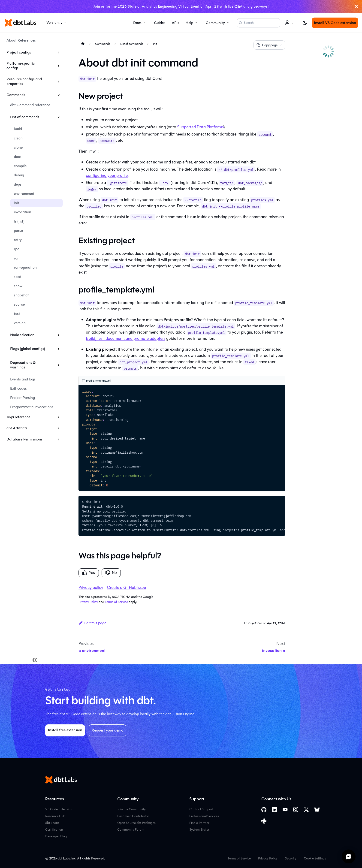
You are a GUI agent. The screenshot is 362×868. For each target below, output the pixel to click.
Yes (89, 573)
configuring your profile (107, 175)
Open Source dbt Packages (136, 823)
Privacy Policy (88, 602)
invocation (23, 212)
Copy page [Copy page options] (269, 45)
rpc (17, 249)
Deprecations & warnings (23, 365)
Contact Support (201, 809)
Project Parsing (23, 398)
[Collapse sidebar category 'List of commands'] (59, 117)
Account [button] (290, 25)
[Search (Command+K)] (259, 23)
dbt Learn (52, 823)
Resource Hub (55, 816)
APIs (175, 23)
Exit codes (18, 388)
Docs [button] (137, 23)
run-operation (25, 267)
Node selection (22, 335)
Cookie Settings (315, 858)
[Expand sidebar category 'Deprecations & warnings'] (59, 365)
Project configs (19, 52)
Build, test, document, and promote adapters (126, 338)
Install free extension (65, 730)
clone (18, 147)
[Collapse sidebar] (35, 660)
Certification (54, 830)
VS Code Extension (59, 809)
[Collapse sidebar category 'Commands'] (59, 95)
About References (21, 40)
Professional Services (204, 816)
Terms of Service (116, 602)
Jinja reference (18, 417)
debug (19, 175)
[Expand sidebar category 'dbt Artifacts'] (59, 428)
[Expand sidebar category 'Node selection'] (59, 335)
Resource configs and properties (24, 81)
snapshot (21, 295)
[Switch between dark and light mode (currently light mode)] (305, 23)
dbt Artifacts (17, 428)
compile (20, 166)
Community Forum (131, 830)
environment (24, 194)
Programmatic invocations (32, 407)
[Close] (356, 6)
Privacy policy (91, 588)
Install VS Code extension (335, 23)
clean (18, 138)
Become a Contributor (133, 816)
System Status (199, 830)
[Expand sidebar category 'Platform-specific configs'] (59, 66)
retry (18, 240)
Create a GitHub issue (126, 588)
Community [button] (215, 23)
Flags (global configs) (28, 349)
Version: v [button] (54, 23)
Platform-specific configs (21, 66)
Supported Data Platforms (200, 127)
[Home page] (83, 44)
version (20, 323)
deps (18, 184)
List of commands (25, 117)
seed (18, 277)
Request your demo (107, 730)
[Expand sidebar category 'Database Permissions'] (59, 439)
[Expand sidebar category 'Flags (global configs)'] (59, 349)
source (19, 304)
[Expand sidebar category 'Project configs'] (59, 52)
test (17, 314)
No (111, 573)
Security (291, 858)
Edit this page (92, 623)
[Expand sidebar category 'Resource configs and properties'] (59, 81)
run (17, 258)
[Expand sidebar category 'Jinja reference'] (59, 417)
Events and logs (23, 379)
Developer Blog (56, 836)
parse (18, 231)
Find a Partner (199, 823)
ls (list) (19, 221)
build (18, 129)
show (18, 286)
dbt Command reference (30, 105)
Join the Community (131, 809)
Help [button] (189, 23)
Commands (16, 95)
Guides (160, 23)
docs (18, 157)
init (17, 203)
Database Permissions (24, 439)
